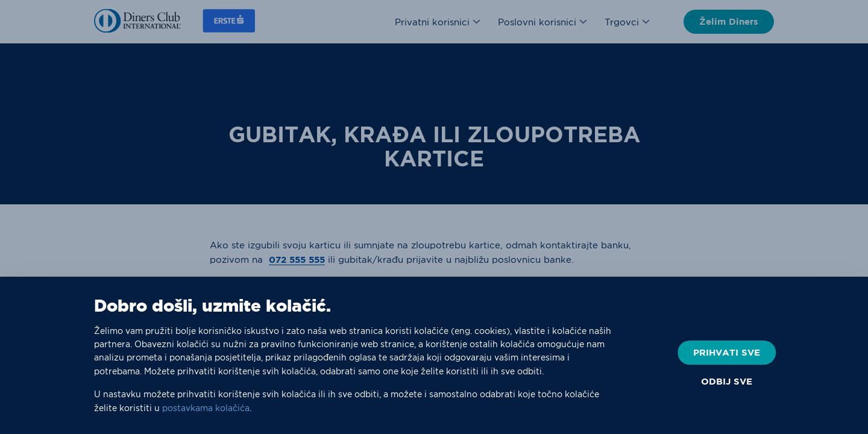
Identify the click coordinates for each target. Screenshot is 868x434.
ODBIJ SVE (727, 382)
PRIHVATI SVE (727, 352)
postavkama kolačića (206, 408)
